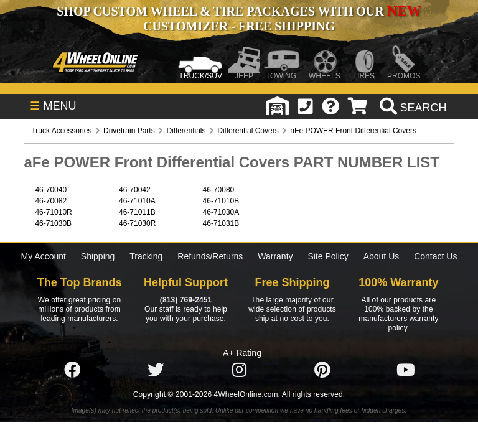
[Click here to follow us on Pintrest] (322, 370)
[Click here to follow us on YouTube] (406, 370)
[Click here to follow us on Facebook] (72, 370)
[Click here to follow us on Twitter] (156, 370)
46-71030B (53, 223)
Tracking (146, 256)
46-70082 (51, 201)
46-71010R (53, 212)
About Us (382, 256)
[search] (412, 108)
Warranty (275, 256)
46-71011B (137, 212)
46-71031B (221, 223)
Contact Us (435, 256)
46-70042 (135, 190)
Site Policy (328, 256)
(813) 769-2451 (186, 300)
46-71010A (137, 201)
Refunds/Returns (210, 256)
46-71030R (137, 223)
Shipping (98, 256)
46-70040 (51, 190)
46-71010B (221, 201)
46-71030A (221, 212)
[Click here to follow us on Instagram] (239, 370)
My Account (44, 256)
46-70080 (219, 190)
